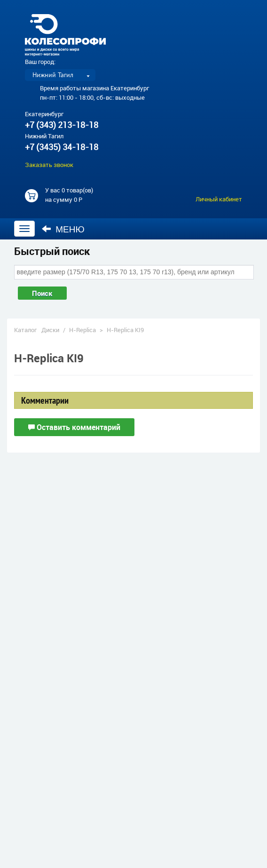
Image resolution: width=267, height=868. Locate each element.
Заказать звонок (49, 165)
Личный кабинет (219, 199)
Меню (63, 229)
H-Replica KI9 (125, 330)
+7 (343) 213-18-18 (62, 125)
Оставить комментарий (74, 427)
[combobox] (134, 272)
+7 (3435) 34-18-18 (62, 147)
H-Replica (82, 330)
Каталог (25, 330)
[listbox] (60, 75)
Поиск (42, 293)
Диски (50, 330)
